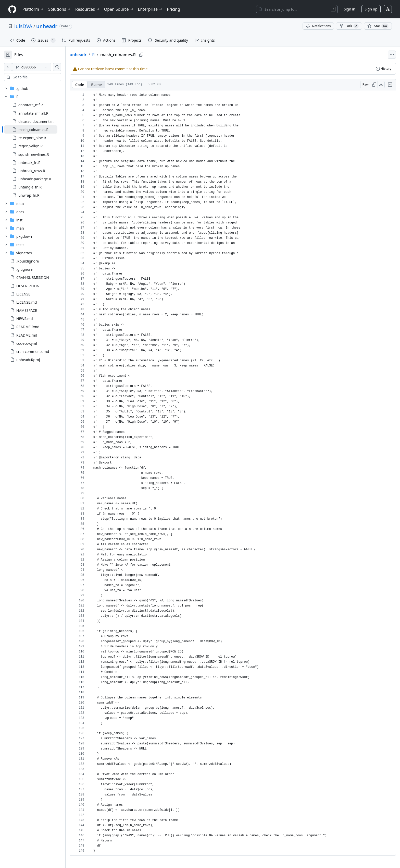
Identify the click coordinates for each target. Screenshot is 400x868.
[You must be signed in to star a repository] (378, 26)
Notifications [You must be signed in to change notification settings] (318, 26)
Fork (349, 26)
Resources (88, 9)
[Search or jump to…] (297, 9)
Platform (33, 9)
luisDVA (23, 26)
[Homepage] (12, 9)
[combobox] (43, 77)
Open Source (119, 9)
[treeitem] (39, 129)
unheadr (47, 26)
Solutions (60, 9)
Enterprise (150, 9)
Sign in (349, 9)
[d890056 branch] (40, 67)
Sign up (371, 9)
